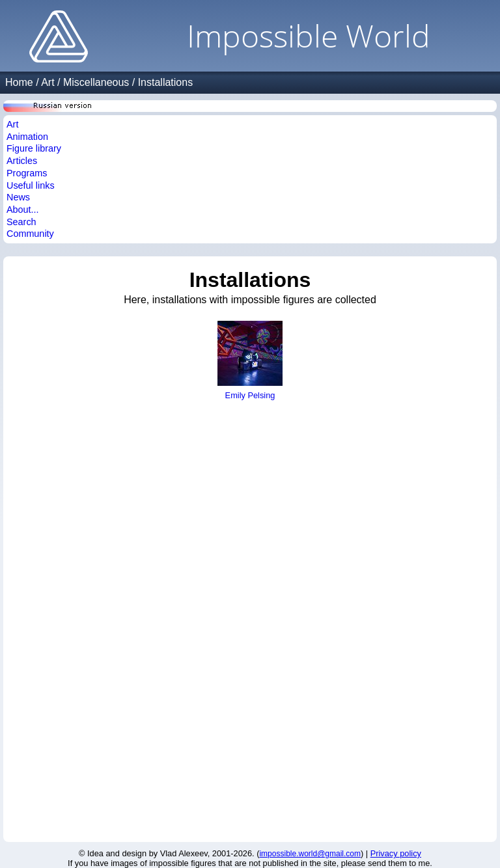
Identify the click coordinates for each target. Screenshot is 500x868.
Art (48, 82)
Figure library (34, 148)
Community (30, 234)
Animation (27, 137)
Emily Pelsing (250, 391)
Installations (166, 82)
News (18, 197)
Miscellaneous (96, 82)
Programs (27, 173)
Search (21, 222)
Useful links (31, 185)
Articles (22, 161)
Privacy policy (396, 853)
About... (23, 210)
